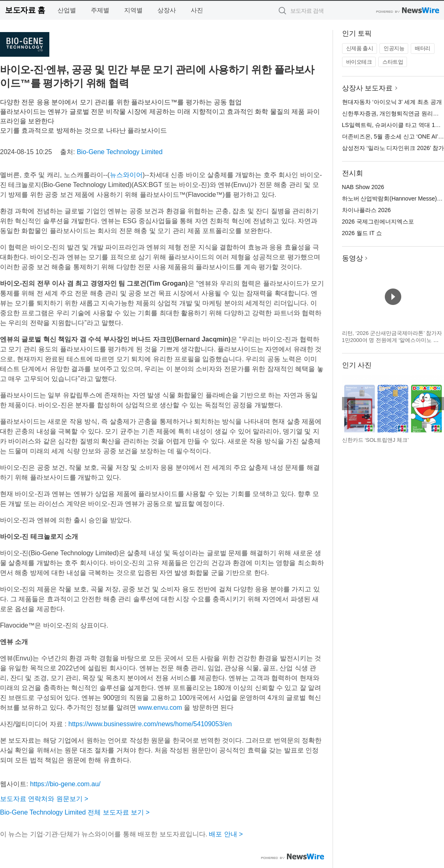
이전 (349, 404)
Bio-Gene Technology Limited (120, 152)
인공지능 (394, 48)
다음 (437, 404)
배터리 (423, 48)
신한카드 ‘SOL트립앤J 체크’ (376, 440)
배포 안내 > (226, 834)
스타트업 (393, 62)
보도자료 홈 (25, 10)
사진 (197, 10)
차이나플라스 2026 (367, 210)
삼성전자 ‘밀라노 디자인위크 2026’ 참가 (393, 148)
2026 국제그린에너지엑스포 (378, 222)
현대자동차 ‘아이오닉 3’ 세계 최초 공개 (392, 102)
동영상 (353, 258)
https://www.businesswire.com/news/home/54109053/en (150, 724)
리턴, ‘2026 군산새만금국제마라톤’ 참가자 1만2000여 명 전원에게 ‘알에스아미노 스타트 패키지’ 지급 (392, 340)
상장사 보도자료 (368, 88)
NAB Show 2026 (363, 187)
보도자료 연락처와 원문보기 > (44, 799)
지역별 (133, 10)
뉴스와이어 (126, 175)
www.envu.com (160, 708)
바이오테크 (359, 62)
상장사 (167, 10)
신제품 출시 (360, 48)
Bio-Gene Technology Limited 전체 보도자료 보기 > (75, 812)
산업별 (67, 10)
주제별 (100, 10)
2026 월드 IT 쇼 (362, 233)
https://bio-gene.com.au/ (65, 784)
